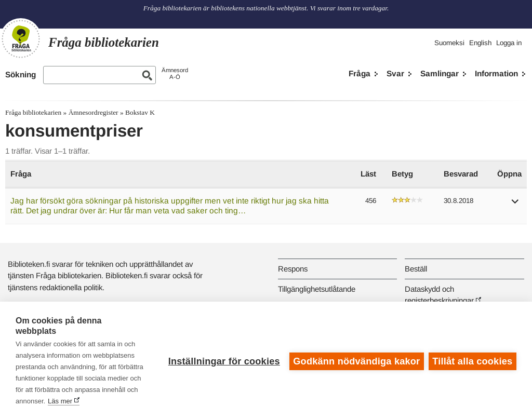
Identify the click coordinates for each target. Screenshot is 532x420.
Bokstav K (140, 112)
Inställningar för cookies (223, 361)
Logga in (509, 43)
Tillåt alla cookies (472, 361)
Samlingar (440, 73)
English (480, 43)
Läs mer (98, 401)
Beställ (416, 269)
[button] (515, 205)
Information (496, 73)
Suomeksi (449, 43)
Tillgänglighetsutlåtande (317, 289)
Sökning (21, 74)
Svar (395, 73)
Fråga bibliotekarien (33, 112)
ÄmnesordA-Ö (175, 73)
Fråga (360, 73)
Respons (293, 269)
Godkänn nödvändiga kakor (356, 361)
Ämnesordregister (94, 112)
